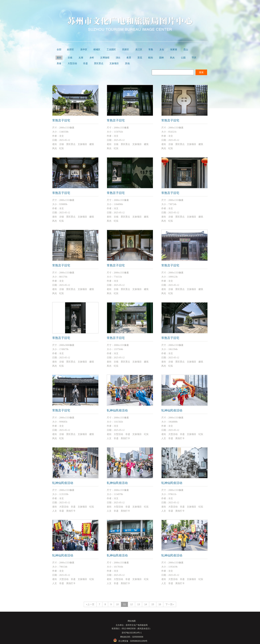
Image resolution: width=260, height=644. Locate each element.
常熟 (151, 50)
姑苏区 (70, 50)
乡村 (92, 58)
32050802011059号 (139, 641)
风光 (172, 58)
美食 (59, 63)
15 (153, 604)
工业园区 (111, 50)
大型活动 (72, 63)
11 (125, 604)
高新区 (126, 50)
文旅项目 (114, 63)
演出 (118, 58)
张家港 (174, 50)
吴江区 (139, 50)
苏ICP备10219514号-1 (132, 633)
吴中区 (84, 50)
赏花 (140, 58)
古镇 (70, 58)
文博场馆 (105, 58)
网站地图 (132, 621)
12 (131, 604)
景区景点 (99, 63)
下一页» (170, 604)
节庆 (194, 58)
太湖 (81, 58)
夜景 (129, 58)
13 (139, 604)
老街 (59, 58)
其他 (127, 63)
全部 (59, 50)
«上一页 (90, 604)
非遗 (85, 63)
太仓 (162, 50)
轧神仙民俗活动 (117, 410)
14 (146, 604)
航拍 (151, 58)
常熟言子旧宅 (61, 120)
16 (160, 604)
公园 (183, 58)
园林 (162, 58)
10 (117, 604)
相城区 (97, 50)
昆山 (186, 50)
